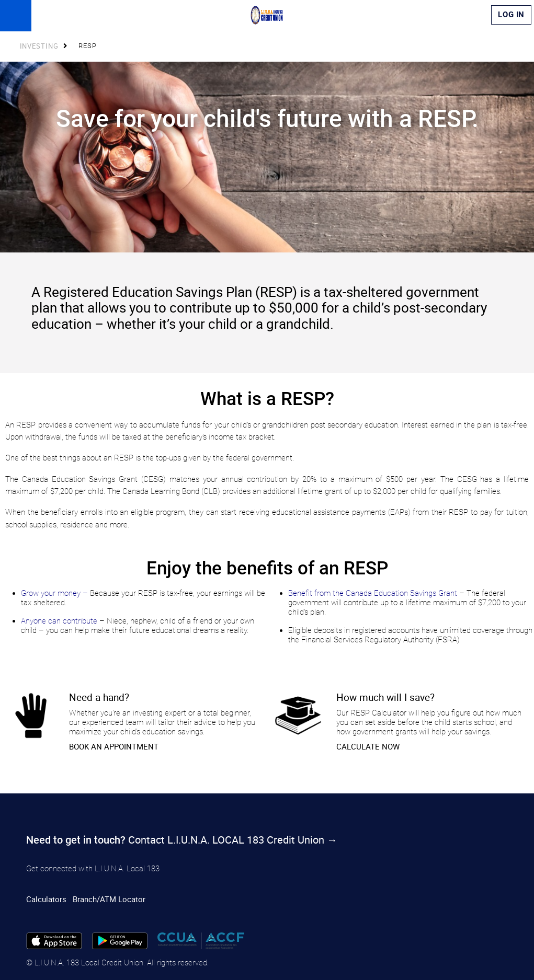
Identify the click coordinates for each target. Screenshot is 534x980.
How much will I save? (385, 697)
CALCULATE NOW (368, 746)
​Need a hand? (99, 697)
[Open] (16, 16)
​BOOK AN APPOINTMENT (114, 746)
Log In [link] (511, 15)
